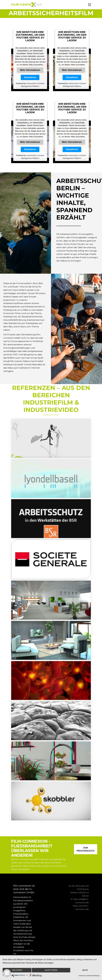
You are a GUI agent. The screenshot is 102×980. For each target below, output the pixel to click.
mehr (85, 970)
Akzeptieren (30, 77)
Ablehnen (17, 970)
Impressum (82, 976)
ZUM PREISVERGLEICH (86, 849)
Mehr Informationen (30, 70)
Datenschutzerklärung (93, 976)
